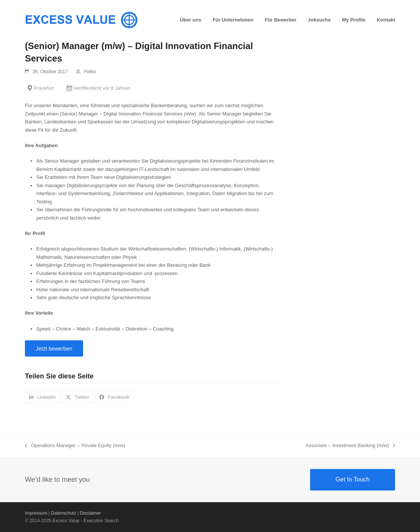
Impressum (36, 513)
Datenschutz (64, 513)
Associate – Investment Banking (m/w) (350, 446)
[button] (42, 397)
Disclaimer (90, 513)
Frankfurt (44, 88)
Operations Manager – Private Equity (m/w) (75, 446)
